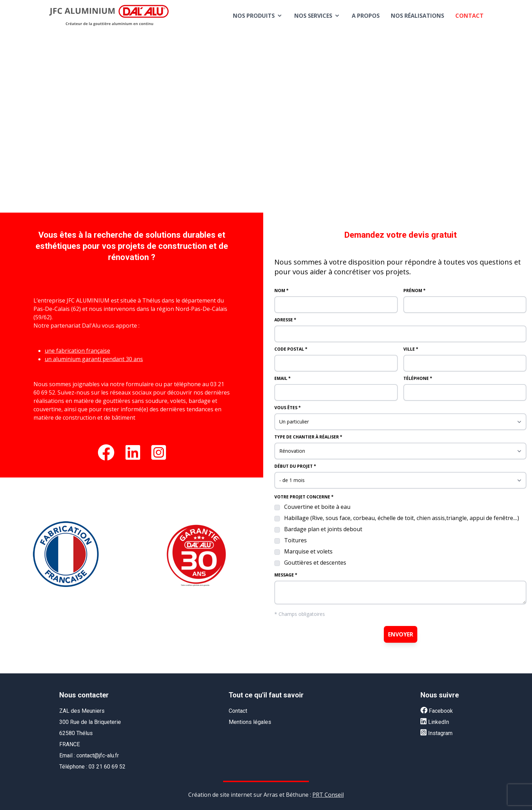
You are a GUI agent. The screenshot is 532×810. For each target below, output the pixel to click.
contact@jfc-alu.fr (98, 755)
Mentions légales (250, 722)
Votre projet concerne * (304, 497)
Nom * (282, 291)
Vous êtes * (288, 408)
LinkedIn (435, 722)
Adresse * (285, 320)
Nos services (317, 16)
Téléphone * (418, 379)
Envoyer (401, 634)
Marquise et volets (308, 551)
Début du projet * (295, 466)
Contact (469, 16)
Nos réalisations (417, 16)
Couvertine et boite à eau (317, 507)
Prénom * (415, 291)
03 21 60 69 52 (107, 767)
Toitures (295, 540)
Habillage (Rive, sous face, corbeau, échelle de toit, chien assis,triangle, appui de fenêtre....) (402, 518)
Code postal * (291, 349)
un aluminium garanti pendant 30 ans (94, 359)
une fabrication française (77, 351)
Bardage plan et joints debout (323, 529)
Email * (283, 379)
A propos (366, 16)
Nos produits (258, 16)
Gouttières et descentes (315, 563)
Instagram (436, 733)
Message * (286, 575)
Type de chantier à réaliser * (308, 437)
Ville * (411, 349)
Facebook (437, 711)
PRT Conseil (328, 795)
